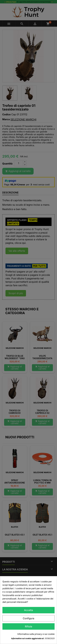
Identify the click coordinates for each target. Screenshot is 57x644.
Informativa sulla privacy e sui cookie (36, 634)
